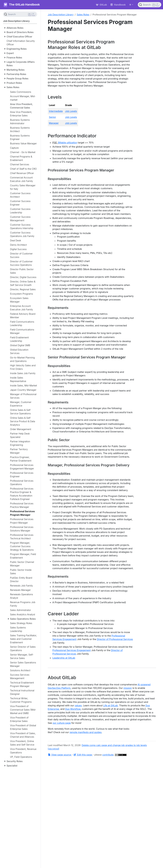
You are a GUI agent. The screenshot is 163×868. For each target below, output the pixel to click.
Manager (54, 123)
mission (128, 688)
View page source (60, 755)
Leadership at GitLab (64, 658)
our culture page (62, 723)
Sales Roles (83, 15)
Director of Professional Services (115, 639)
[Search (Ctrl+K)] (150, 5)
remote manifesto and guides (86, 732)
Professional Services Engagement (72, 650)
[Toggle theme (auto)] (131, 5)
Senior (53, 117)
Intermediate (56, 111)
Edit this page (83, 755)
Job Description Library (61, 15)
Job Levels (71, 111)
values (78, 705)
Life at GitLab (111, 705)
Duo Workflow (73, 709)
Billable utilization (68, 143)
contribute (108, 755)
